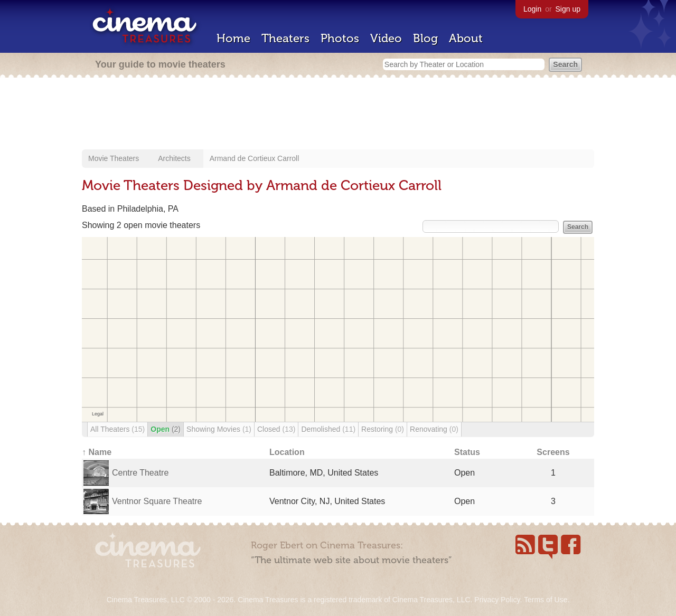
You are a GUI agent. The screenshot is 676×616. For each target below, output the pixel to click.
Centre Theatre (140, 473)
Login (532, 9)
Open (166, 429)
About (466, 38)
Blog (425, 38)
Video (386, 38)
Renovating (434, 429)
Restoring (383, 429)
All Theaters (118, 429)
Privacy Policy (497, 600)
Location (287, 452)
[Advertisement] (338, 115)
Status (467, 452)
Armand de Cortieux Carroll (255, 158)
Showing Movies (219, 429)
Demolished (328, 429)
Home (233, 38)
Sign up (568, 9)
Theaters (285, 38)
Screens (553, 452)
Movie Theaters (114, 158)
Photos (340, 38)
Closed (276, 429)
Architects (174, 158)
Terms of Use (546, 600)
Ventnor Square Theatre (157, 501)
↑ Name (97, 452)
